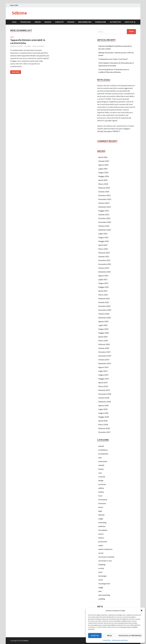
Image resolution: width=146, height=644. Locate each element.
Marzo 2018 (103, 424)
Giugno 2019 (103, 375)
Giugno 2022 (103, 237)
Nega (109, 636)
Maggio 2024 (104, 176)
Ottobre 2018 (104, 398)
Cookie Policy (107, 640)
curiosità (59, 22)
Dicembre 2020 (104, 306)
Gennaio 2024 (104, 192)
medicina (102, 526)
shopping (102, 564)
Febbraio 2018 (104, 428)
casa (14, 22)
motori (101, 534)
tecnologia (25, 22)
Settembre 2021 (105, 272)
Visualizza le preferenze (130, 636)
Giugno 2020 (103, 329)
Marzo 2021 (103, 295)
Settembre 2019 (105, 363)
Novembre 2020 (105, 310)
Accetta (95, 636)
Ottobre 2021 (104, 268)
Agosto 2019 (103, 367)
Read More (16, 72)
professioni (103, 542)
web (100, 591)
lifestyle (129, 22)
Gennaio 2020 (104, 348)
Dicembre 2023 (104, 195)
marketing (102, 522)
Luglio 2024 (103, 169)
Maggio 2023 (104, 211)
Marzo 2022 (103, 249)
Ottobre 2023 (104, 203)
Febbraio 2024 (104, 188)
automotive (115, 22)
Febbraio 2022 (104, 253)
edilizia (48, 22)
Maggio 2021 (104, 287)
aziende (101, 465)
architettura (103, 450)
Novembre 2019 (105, 356)
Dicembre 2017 (104, 432)
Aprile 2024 (103, 180)
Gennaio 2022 (104, 256)
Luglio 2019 (103, 371)
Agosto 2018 (103, 405)
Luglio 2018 (103, 409)
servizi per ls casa (105, 561)
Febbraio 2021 (104, 298)
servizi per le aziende (106, 557)
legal (100, 511)
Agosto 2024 (103, 165)
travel (101, 580)
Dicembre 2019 (104, 352)
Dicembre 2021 (104, 260)
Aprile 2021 (103, 291)
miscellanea (103, 530)
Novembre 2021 (105, 264)
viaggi (101, 587)
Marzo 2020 (103, 340)
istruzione (102, 503)
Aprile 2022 (103, 245)
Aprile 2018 (103, 421)
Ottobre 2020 (104, 314)
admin (29, 46)
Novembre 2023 (105, 199)
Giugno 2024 (103, 172)
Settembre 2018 (105, 402)
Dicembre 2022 (104, 218)
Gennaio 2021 (104, 302)
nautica (101, 538)
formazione (101, 22)
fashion (71, 22)
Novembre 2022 (105, 222)
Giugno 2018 (103, 413)
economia (102, 484)
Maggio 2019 (104, 379)
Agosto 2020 (103, 321)
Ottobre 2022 (104, 226)
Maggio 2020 (104, 333)
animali (101, 446)
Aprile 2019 (103, 382)
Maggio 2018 (104, 417)
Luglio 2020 (103, 325)
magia (101, 519)
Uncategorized (104, 584)
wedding (102, 599)
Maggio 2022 (104, 241)
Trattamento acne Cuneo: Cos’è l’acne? (113, 59)
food (100, 496)
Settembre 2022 (105, 230)
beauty (101, 469)
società (101, 568)
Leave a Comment (38, 46)
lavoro (101, 507)
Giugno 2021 (103, 283)
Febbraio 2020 (104, 344)
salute (101, 545)
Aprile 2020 (103, 337)
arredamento (103, 454)
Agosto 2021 (103, 276)
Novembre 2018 (105, 394)
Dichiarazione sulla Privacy (120, 640)
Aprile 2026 (103, 157)
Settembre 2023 (105, 207)
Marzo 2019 (103, 386)
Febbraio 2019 (104, 390)
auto (100, 458)
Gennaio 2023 (104, 214)
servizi (38, 22)
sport (100, 572)
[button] (142, 611)
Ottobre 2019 (104, 360)
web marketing (85, 22)
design (101, 480)
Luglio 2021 (103, 279)
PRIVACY (116, 131)
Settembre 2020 (105, 318)
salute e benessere (105, 549)
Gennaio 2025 (104, 161)
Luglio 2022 (103, 234)
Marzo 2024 (103, 184)
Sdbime (19, 13)
